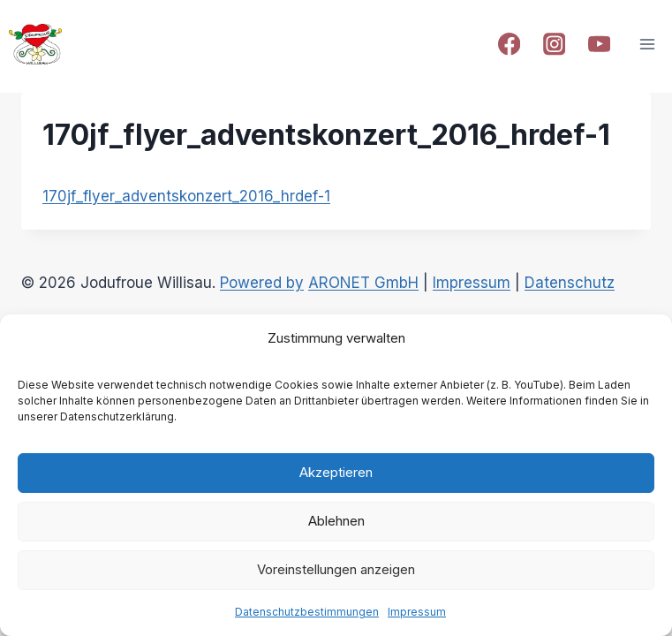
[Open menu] (647, 44)
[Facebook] (509, 45)
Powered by (262, 283)
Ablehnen (336, 521)
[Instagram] (554, 45)
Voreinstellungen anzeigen (336, 569)
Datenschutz (570, 283)
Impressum (417, 612)
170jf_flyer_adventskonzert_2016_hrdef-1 (186, 196)
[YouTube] (599, 45)
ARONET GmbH (363, 283)
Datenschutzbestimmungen (307, 612)
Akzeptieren (336, 472)
